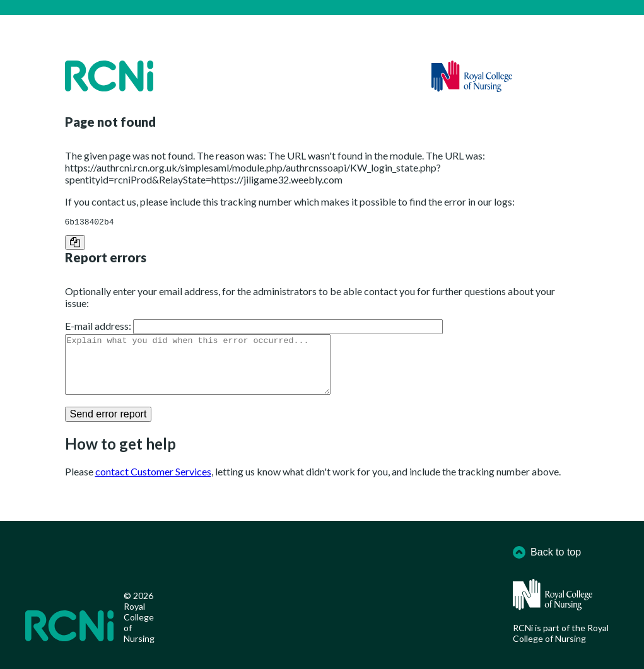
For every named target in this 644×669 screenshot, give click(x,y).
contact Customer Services (153, 485)
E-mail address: (98, 328)
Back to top (547, 552)
